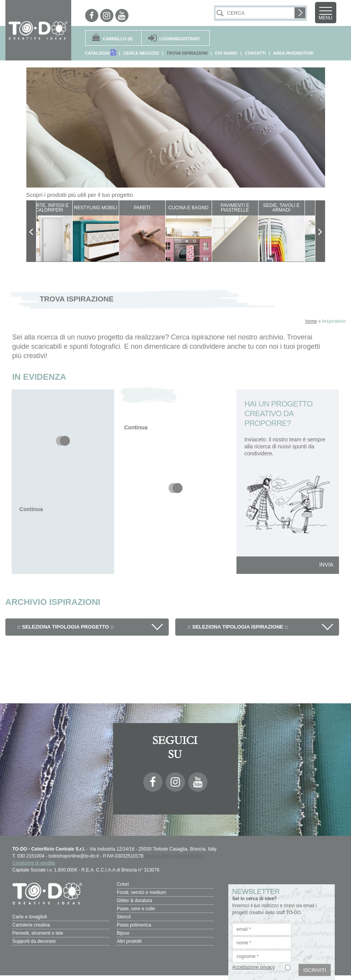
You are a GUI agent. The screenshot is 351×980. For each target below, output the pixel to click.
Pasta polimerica (134, 925)
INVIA (326, 565)
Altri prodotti (129, 941)
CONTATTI (255, 53)
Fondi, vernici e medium (141, 892)
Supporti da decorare (34, 941)
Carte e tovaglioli (30, 917)
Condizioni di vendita (34, 863)
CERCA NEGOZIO (141, 53)
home (311, 321)
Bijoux (123, 933)
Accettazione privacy (253, 967)
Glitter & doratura (134, 901)
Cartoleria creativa (31, 925)
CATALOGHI (101, 53)
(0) (118, 39)
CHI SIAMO (226, 53)
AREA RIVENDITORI (294, 53)
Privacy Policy (159, 856)
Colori (123, 884)
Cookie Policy (189, 856)
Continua (31, 509)
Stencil (124, 917)
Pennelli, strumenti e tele (38, 933)
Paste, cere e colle (136, 909)
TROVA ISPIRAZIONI (187, 53)
